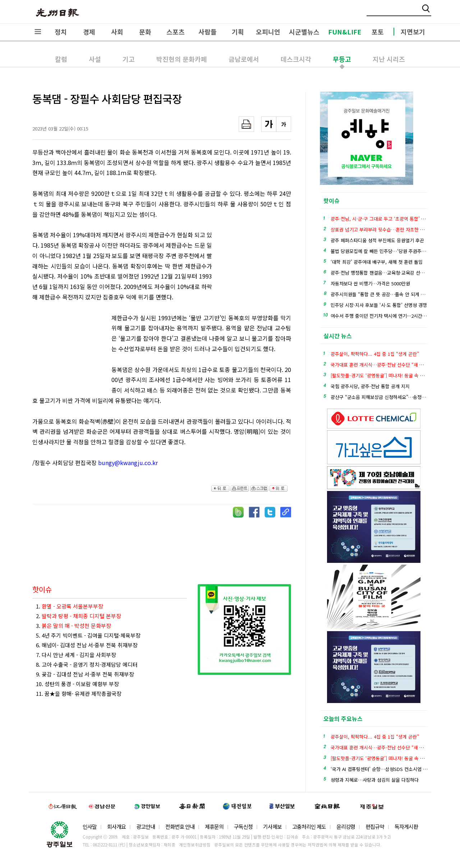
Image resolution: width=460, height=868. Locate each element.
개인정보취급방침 (195, 845)
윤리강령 (346, 826)
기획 (238, 32)
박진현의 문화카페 (182, 59)
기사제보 (272, 826)
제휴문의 (214, 826)
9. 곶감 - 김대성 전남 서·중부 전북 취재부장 (85, 674)
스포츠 (176, 32)
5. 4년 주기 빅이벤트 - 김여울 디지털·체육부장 (88, 635)
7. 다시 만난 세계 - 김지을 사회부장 (76, 655)
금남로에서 (244, 59)
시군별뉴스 (304, 32)
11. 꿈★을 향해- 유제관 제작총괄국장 (79, 694)
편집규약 (375, 826)
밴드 (400, 13)
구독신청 (243, 826)
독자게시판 (406, 826)
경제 (89, 32)
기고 (129, 59)
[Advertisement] (255, 269)
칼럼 (61, 59)
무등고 (342, 59)
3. (73, 626)
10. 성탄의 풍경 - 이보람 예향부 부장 (77, 684)
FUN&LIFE (345, 32)
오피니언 (268, 32)
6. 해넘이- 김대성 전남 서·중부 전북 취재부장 (87, 645)
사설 (95, 59)
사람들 (208, 32)
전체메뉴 (38, 32)
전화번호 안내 (180, 826)
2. (79, 616)
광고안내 (146, 826)
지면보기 (413, 32)
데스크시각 (296, 59)
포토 (378, 32)
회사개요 (116, 826)
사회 (117, 32)
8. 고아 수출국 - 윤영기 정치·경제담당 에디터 (87, 664)
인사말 (90, 826)
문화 (145, 32)
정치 (61, 32)
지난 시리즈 (389, 59)
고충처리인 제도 (309, 826)
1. (70, 606)
